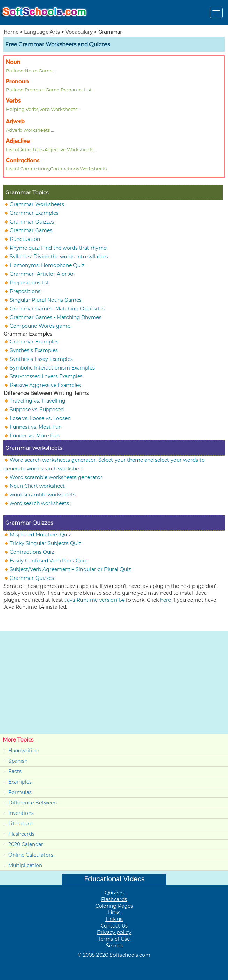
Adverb (15, 122)
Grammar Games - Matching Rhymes (56, 317)
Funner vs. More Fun (35, 436)
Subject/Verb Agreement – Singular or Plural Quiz (70, 569)
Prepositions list (29, 283)
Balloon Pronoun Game (33, 90)
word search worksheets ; (41, 503)
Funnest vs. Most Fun (36, 427)
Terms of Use (114, 939)
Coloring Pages (114, 906)
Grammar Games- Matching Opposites (57, 309)
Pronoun (17, 82)
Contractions (23, 160)
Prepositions (25, 291)
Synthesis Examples (34, 350)
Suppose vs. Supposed (37, 410)
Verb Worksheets (58, 109)
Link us (114, 919)
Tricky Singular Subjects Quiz (45, 543)
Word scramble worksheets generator (56, 477)
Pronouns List (76, 90)
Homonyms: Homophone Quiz (47, 265)
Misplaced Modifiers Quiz (40, 535)
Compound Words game (40, 326)
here (166, 600)
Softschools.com (130, 955)
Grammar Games (31, 230)
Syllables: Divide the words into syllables (59, 257)
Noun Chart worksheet (37, 486)
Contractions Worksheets (78, 169)
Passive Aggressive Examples (45, 385)
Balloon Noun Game (29, 71)
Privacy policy (114, 932)
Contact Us (114, 926)
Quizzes (114, 893)
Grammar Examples (34, 213)
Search (114, 946)
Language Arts (42, 32)
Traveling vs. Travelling (38, 401)
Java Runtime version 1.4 (94, 600)
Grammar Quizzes (32, 222)
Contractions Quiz (32, 552)
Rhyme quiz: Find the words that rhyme (58, 248)
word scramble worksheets (43, 495)
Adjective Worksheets (69, 149)
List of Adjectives (25, 149)
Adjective (18, 141)
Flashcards (21, 834)
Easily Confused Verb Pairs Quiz (48, 561)
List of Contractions (27, 169)
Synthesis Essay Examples (41, 359)
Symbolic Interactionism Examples (52, 368)
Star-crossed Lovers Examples (46, 376)
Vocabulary (79, 32)
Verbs (13, 101)
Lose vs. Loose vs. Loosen (40, 418)
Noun (13, 62)
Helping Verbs (22, 109)
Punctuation (25, 239)
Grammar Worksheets (37, 204)
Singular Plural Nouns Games (46, 300)
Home (11, 32)
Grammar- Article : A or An (42, 274)
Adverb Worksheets (28, 130)
